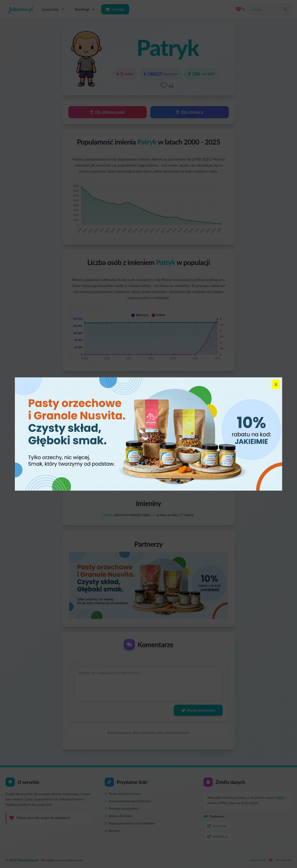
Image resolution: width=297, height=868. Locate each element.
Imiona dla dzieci (118, 816)
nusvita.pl (217, 826)
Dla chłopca (190, 112)
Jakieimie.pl (21, 9)
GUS (280, 797)
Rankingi (86, 9)
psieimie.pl (218, 836)
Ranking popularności (122, 808)
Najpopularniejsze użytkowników (130, 823)
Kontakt (115, 9)
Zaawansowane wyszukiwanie (128, 801)
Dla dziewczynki (108, 112)
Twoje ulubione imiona (123, 794)
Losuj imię (53, 9)
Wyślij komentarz (198, 710)
